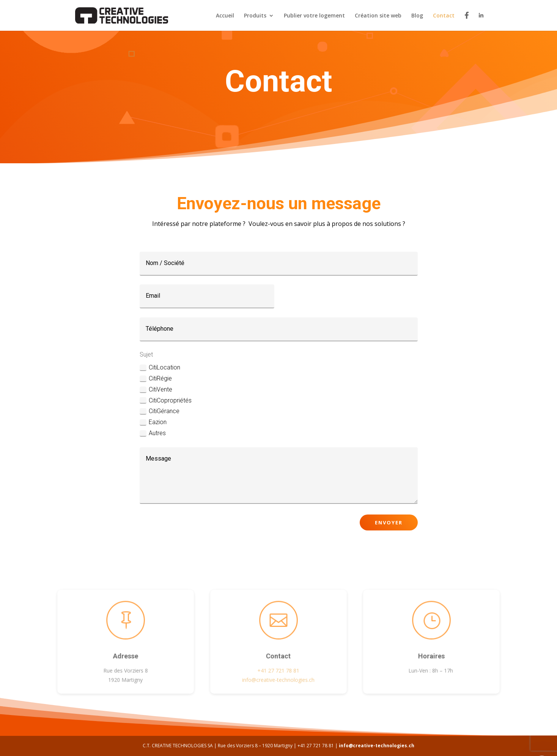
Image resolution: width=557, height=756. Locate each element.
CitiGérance (160, 411)
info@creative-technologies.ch (377, 746)
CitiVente (156, 390)
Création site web (378, 16)
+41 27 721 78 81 (278, 669)
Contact (444, 16)
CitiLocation (160, 368)
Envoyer (389, 522)
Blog (417, 16)
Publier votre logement (314, 16)
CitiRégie (156, 379)
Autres (153, 433)
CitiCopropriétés (166, 401)
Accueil (225, 16)
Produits (255, 16)
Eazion (153, 422)
